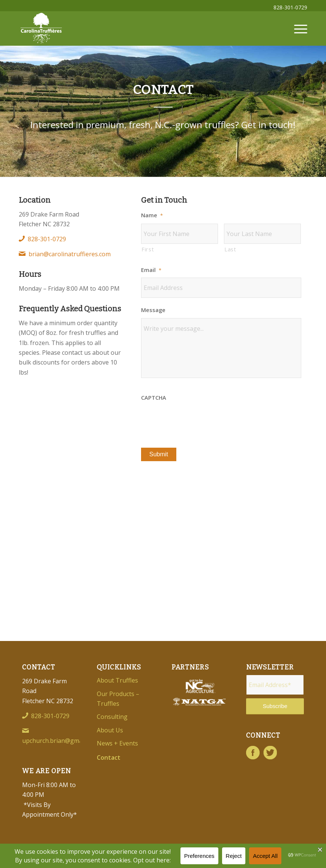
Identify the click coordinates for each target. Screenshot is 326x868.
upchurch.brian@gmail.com (60, 741)
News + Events (117, 743)
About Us (110, 730)
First (148, 249)
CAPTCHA (154, 398)
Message (153, 310)
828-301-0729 (290, 7)
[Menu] (297, 28)
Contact (109, 757)
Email (151, 270)
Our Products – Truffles (118, 699)
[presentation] (198, 420)
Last (230, 249)
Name (152, 215)
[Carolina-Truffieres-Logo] (41, 28)
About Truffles (117, 680)
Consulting (112, 717)
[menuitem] (288, 7)
